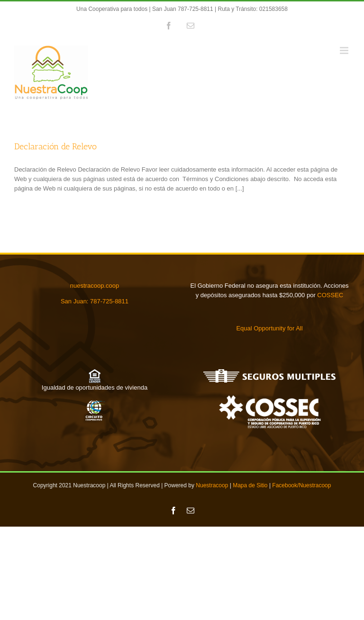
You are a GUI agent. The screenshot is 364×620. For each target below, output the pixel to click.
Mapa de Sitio (250, 485)
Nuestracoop (212, 485)
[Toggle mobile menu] (345, 50)
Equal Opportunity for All (269, 328)
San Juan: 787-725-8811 (95, 301)
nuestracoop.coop (95, 286)
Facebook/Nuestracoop (301, 485)
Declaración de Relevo (55, 146)
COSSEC (330, 295)
